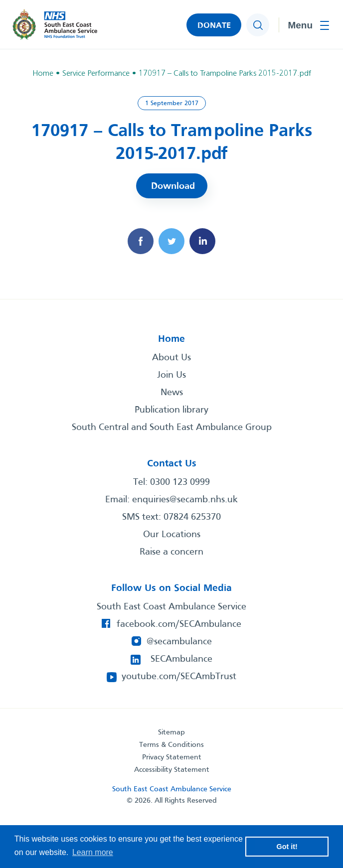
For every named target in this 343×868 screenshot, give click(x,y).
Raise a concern (171, 552)
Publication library (171, 410)
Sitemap (171, 732)
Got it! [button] (287, 847)
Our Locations (172, 535)
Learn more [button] (93, 852)
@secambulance (179, 642)
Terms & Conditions (171, 745)
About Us (171, 358)
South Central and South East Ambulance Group (172, 428)
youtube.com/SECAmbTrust (179, 677)
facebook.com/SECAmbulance (179, 624)
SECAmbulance (181, 659)
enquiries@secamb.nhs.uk (185, 500)
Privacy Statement (172, 757)
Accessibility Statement (172, 770)
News (172, 393)
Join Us (171, 375)
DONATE (214, 26)
